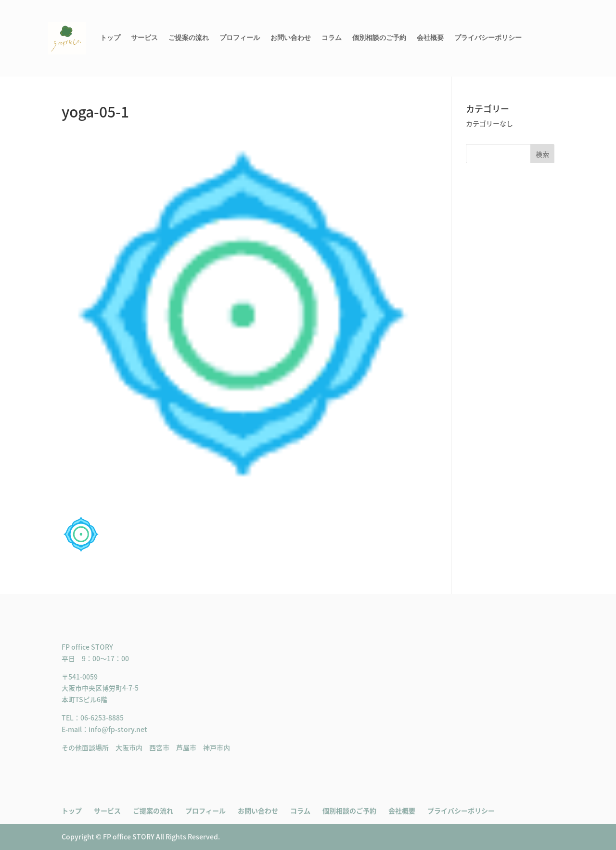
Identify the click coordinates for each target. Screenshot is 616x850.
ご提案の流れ (189, 38)
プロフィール (240, 38)
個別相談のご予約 (379, 38)
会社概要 (430, 38)
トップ (110, 38)
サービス (144, 38)
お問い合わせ (291, 38)
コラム (332, 38)
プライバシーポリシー (488, 38)
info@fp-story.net (118, 729)
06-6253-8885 (102, 718)
